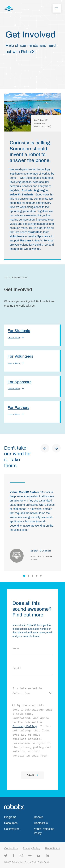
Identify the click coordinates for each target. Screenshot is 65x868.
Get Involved (12, 829)
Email (17, 668)
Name (16, 648)
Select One (21, 693)
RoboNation (53, 848)
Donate (38, 817)
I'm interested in (27, 688)
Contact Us (41, 823)
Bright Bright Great (40, 862)
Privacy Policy (25, 726)
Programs (10, 817)
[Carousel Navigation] (51, 449)
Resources (11, 823)
